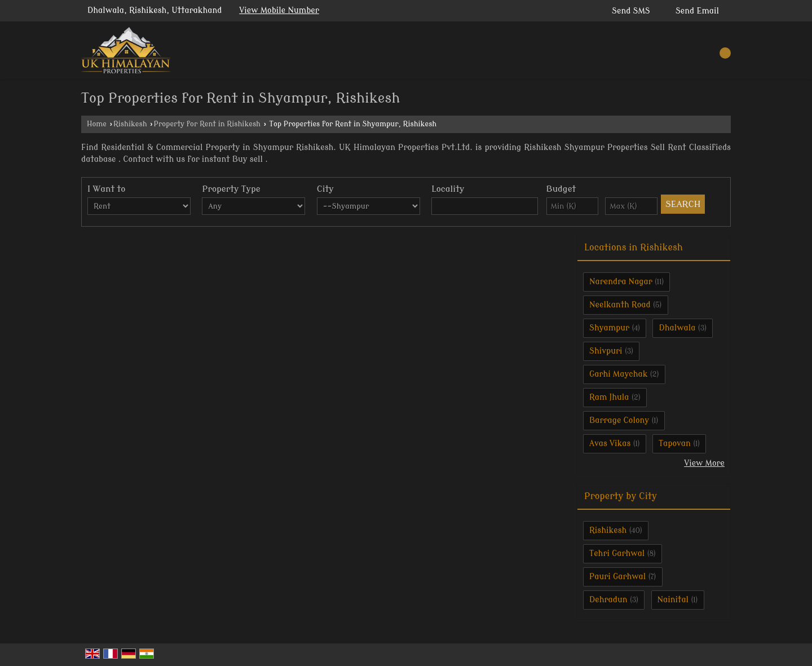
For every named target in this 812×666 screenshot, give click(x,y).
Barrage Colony (619, 420)
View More (704, 463)
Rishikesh (130, 124)
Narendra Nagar (621, 282)
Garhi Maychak (618, 374)
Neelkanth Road (620, 305)
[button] (279, 10)
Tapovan (675, 444)
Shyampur (609, 328)
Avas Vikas (610, 444)
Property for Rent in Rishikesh (207, 124)
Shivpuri (606, 351)
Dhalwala (677, 328)
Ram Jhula (609, 397)
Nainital (673, 600)
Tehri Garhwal (617, 553)
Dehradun (608, 600)
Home (97, 124)
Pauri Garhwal (617, 577)
